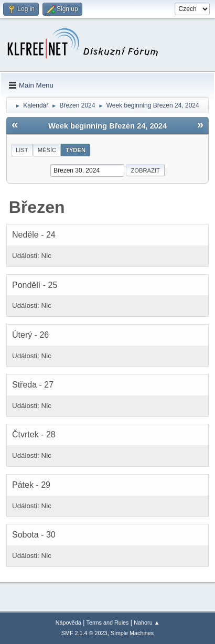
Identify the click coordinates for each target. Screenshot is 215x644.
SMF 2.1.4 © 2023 (84, 633)
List (22, 150)
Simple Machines (132, 633)
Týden (76, 150)
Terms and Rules (108, 622)
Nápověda (68, 622)
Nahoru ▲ (147, 622)
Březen (37, 207)
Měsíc (47, 150)
